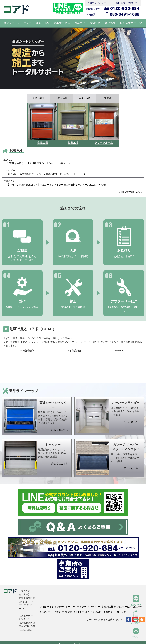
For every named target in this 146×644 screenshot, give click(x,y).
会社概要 (110, 23)
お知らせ (95, 23)
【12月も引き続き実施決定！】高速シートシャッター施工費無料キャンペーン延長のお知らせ (56, 185)
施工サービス (62, 23)
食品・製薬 (38, 98)
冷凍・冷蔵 (85, 98)
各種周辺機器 (109, 607)
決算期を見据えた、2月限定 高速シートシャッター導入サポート (41, 163)
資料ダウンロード (99, 3)
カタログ (121, 612)
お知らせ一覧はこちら (131, 192)
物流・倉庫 (61, 98)
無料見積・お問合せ (126, 3)
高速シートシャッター (18, 23)
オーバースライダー (76, 607)
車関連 (108, 98)
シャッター (94, 607)
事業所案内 (109, 612)
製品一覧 (43, 23)
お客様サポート (131, 23)
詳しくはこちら (60, 430)
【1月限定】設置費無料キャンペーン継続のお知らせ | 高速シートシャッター (47, 174)
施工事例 (80, 23)
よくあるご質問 (93, 612)
